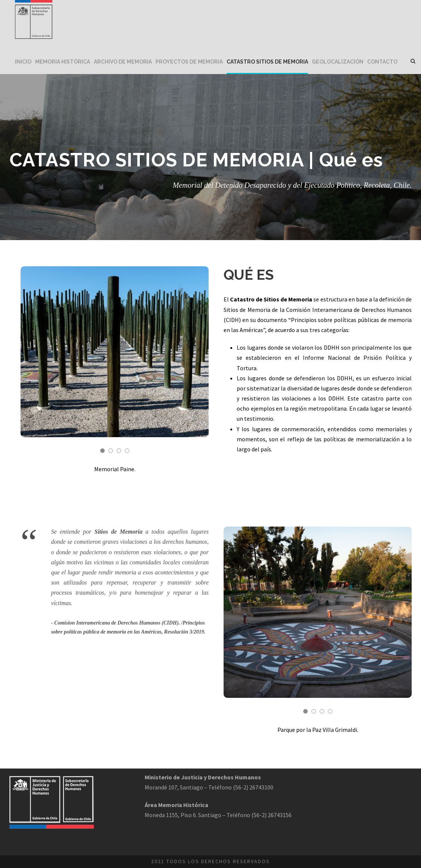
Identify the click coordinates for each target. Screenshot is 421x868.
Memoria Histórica (63, 62)
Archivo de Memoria (123, 62)
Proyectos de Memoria (189, 62)
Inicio (23, 62)
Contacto (382, 62)
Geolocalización (338, 62)
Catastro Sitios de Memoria (267, 62)
